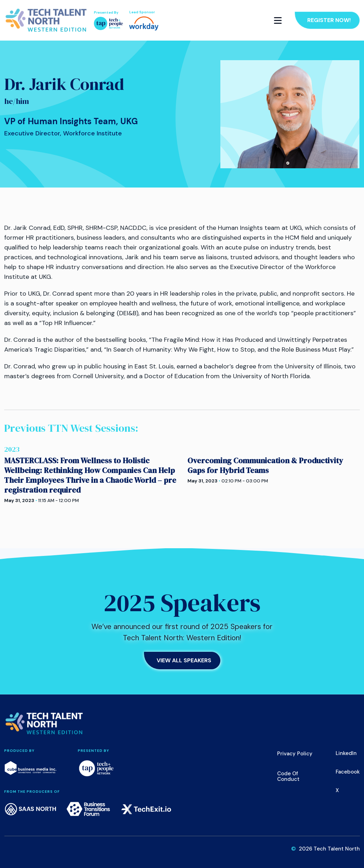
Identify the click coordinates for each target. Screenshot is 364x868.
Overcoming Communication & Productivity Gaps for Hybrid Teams (265, 465)
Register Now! (329, 20)
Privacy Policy (295, 754)
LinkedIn (346, 753)
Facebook (348, 772)
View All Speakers (184, 660)
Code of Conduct (288, 776)
